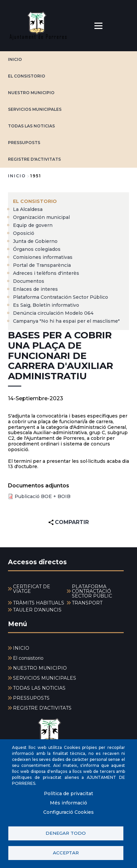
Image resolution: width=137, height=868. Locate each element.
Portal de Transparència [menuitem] (42, 265)
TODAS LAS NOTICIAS (31, 126)
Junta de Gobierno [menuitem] (35, 241)
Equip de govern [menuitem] (33, 225)
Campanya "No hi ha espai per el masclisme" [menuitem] (66, 321)
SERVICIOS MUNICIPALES (35, 109)
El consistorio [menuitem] (35, 201)
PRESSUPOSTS (24, 143)
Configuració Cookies (68, 812)
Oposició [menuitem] (24, 233)
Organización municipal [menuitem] (41, 217)
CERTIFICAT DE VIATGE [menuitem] (32, 589)
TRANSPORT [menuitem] (87, 603)
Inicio (17, 176)
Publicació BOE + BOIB (43, 496)
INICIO (15, 59)
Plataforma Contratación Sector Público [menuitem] (61, 297)
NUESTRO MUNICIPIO (31, 93)
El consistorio (27, 76)
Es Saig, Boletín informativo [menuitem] (46, 305)
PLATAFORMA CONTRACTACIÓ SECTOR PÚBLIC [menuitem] (92, 591)
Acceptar (66, 853)
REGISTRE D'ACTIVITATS (34, 159)
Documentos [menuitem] (29, 281)
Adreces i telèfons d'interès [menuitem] (46, 273)
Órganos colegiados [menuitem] (37, 249)
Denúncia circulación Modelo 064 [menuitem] (53, 313)
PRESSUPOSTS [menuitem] (31, 698)
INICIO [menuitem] (21, 648)
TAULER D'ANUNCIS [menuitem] (37, 610)
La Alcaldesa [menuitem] (28, 209)
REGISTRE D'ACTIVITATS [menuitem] (42, 708)
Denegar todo (66, 833)
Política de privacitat (68, 793)
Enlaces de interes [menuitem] (35, 289)
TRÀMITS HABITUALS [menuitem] (39, 603)
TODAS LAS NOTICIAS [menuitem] (39, 688)
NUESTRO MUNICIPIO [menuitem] (40, 668)
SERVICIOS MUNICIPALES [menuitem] (45, 678)
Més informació (68, 803)
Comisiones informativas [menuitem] (43, 257)
